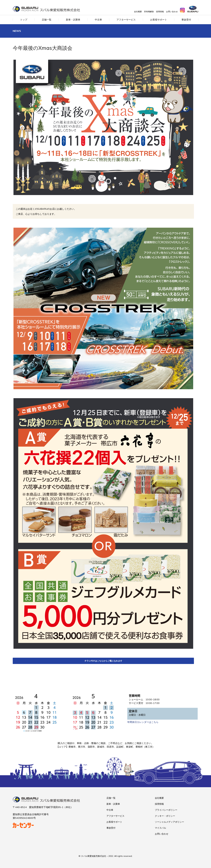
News (17, 31)
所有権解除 (149, 12)
